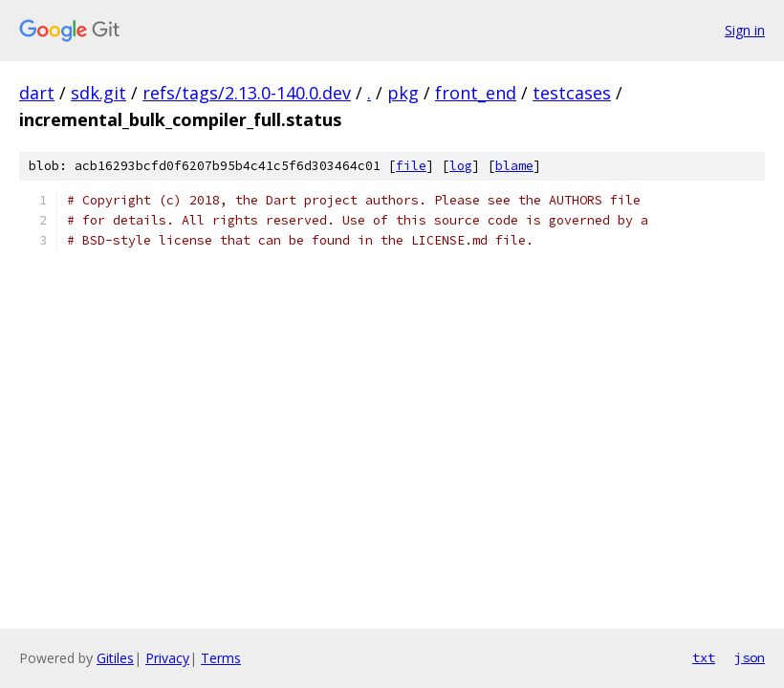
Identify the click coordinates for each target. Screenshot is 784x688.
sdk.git (98, 93)
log (461, 166)
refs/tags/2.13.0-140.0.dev (247, 93)
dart (37, 93)
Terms (221, 658)
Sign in (745, 30)
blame (514, 166)
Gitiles (115, 658)
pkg (403, 93)
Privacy (167, 658)
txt (704, 657)
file (411, 166)
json (750, 657)
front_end (476, 93)
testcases (572, 93)
